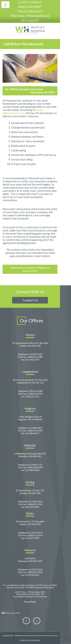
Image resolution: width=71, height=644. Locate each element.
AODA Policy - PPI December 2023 (30, 592)
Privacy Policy (30, 602)
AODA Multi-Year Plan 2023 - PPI (30, 594)
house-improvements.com (23, 111)
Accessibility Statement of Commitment (30, 597)
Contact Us (30, 300)
